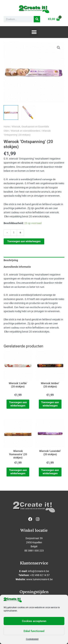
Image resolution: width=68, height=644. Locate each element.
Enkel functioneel (34, 631)
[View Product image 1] (11, 112)
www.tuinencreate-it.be (39, 579)
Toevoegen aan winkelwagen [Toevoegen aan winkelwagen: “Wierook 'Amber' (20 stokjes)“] (50, 404)
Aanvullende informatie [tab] (17, 267)
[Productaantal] (14, 233)
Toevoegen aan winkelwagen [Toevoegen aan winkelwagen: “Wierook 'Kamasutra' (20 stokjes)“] (18, 472)
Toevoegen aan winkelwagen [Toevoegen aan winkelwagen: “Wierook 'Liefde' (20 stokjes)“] (18, 404)
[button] (34, 32)
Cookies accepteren (34, 621)
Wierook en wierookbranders (26, 131)
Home (7, 127)
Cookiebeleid (32, 639)
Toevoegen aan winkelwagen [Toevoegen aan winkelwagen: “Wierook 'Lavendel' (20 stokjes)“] (50, 472)
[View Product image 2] (28, 112)
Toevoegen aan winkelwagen (24, 241)
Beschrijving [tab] (11, 260)
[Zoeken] (37, 19)
